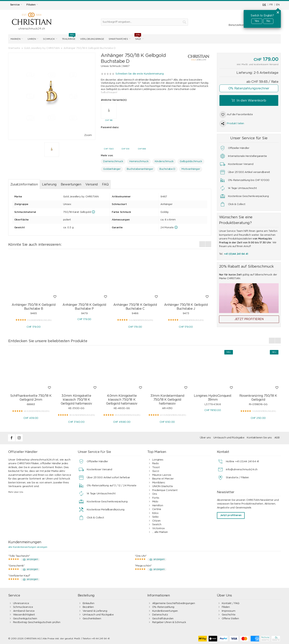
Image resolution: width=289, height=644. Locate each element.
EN (278, 5)
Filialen (226, 606)
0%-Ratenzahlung (163, 606)
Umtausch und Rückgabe (229, 437)
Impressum (229, 610)
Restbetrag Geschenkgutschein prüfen (37, 621)
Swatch (157, 524)
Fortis (156, 497)
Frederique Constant (165, 489)
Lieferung (49, 183)
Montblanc (159, 482)
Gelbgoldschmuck (191, 161)
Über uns (205, 437)
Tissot (156, 466)
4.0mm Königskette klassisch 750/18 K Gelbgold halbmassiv (122, 399)
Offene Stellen (230, 618)
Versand (91, 183)
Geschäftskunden (163, 618)
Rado (155, 463)
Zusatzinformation (24, 183)
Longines (158, 459)
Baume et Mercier (163, 478)
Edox (155, 512)
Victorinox (158, 528)
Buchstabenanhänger (140, 168)
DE (264, 5)
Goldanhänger (112, 168)
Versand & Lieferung (95, 610)
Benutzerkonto (238, 25)
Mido (155, 501)
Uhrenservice (21, 602)
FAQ (105, 183)
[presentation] (202, 243)
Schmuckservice (23, 606)
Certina (157, 508)
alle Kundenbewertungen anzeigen (28, 546)
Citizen (156, 520)
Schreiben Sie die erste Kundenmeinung (140, 74)
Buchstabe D (167, 168)
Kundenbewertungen (165, 610)
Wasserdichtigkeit (24, 614)
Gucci (156, 470)
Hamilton (158, 505)
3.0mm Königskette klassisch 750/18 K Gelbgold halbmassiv (76, 399)
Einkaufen (89, 602)
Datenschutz (160, 614)
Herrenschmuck (139, 161)
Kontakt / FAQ (231, 602)
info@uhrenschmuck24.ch (242, 469)
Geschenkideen (92, 618)
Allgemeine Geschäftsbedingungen (174, 602)
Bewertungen (71, 183)
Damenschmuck (113, 161)
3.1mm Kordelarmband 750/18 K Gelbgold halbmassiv (167, 399)
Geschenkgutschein (25, 618)
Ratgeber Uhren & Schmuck (169, 621)
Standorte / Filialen (237, 477)
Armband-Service (24, 610)
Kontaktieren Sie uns (259, 437)
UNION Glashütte (163, 485)
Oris (155, 493)
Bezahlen (88, 606)
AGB (277, 437)
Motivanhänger (191, 168)
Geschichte (229, 614)
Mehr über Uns (16, 491)
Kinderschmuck (164, 161)
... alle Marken (160, 531)
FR (271, 5)
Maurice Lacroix (162, 474)
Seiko (155, 516)
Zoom (88, 135)
